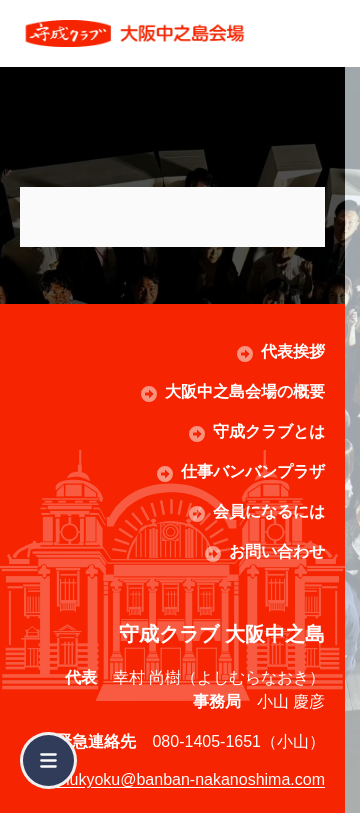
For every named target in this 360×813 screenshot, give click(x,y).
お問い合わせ (277, 551)
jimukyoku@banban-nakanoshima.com (187, 779)
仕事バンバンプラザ (253, 471)
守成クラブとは (269, 431)
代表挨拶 (293, 351)
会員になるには (269, 511)
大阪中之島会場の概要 (245, 391)
